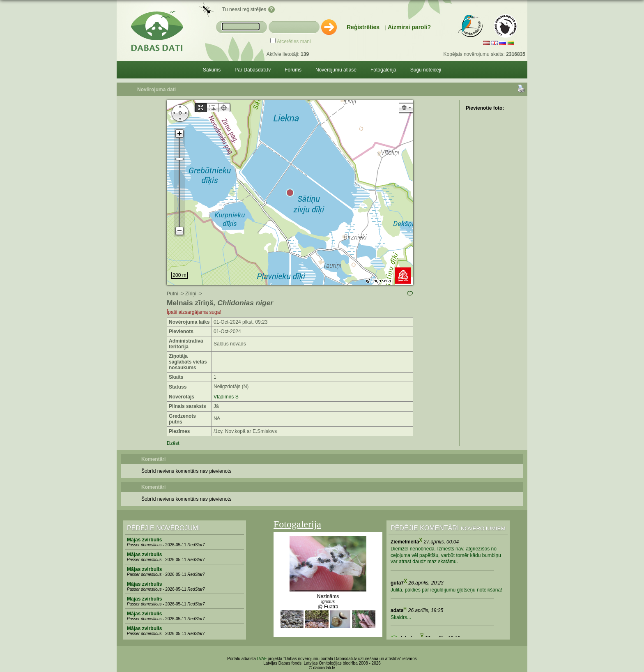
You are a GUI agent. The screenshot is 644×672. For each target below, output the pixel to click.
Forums (293, 70)
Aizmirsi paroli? (409, 27)
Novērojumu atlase (336, 70)
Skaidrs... (401, 617)
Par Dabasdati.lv (253, 70)
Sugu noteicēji (426, 70)
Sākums (212, 70)
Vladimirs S (226, 397)
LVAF (262, 659)
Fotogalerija (383, 70)
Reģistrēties (363, 27)
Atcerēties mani (294, 41)
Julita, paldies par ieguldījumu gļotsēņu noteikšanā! (446, 590)
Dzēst (173, 443)
